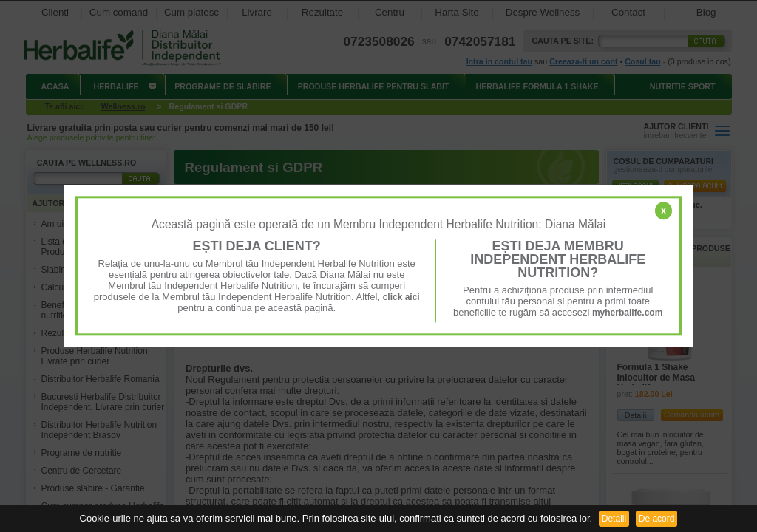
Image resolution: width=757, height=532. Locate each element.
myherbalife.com (627, 313)
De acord (657, 519)
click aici (401, 297)
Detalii (614, 519)
